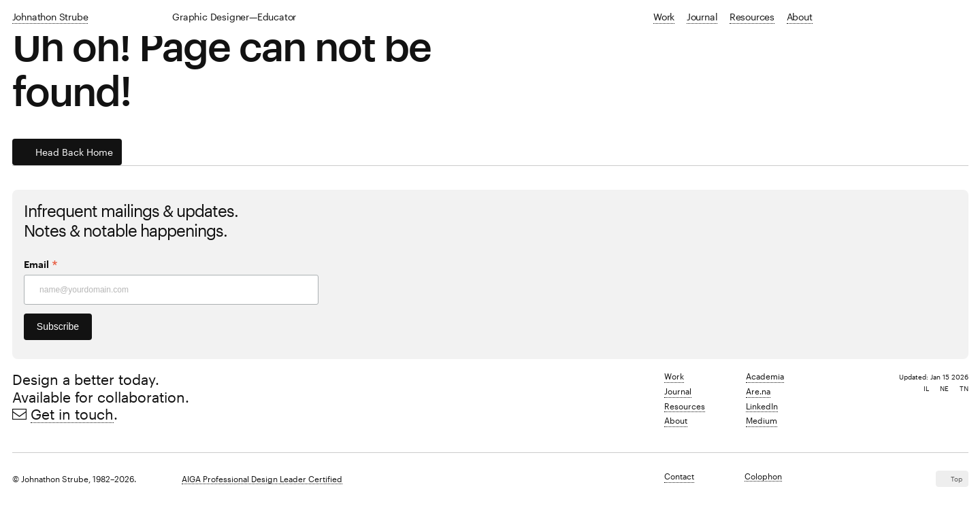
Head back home (74, 152)
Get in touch (72, 414)
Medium (762, 420)
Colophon (763, 476)
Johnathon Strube (50, 17)
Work (664, 17)
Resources (752, 17)
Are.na (758, 391)
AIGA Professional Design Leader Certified (262, 479)
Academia (765, 376)
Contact (679, 476)
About (800, 17)
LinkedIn (762, 406)
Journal (702, 17)
